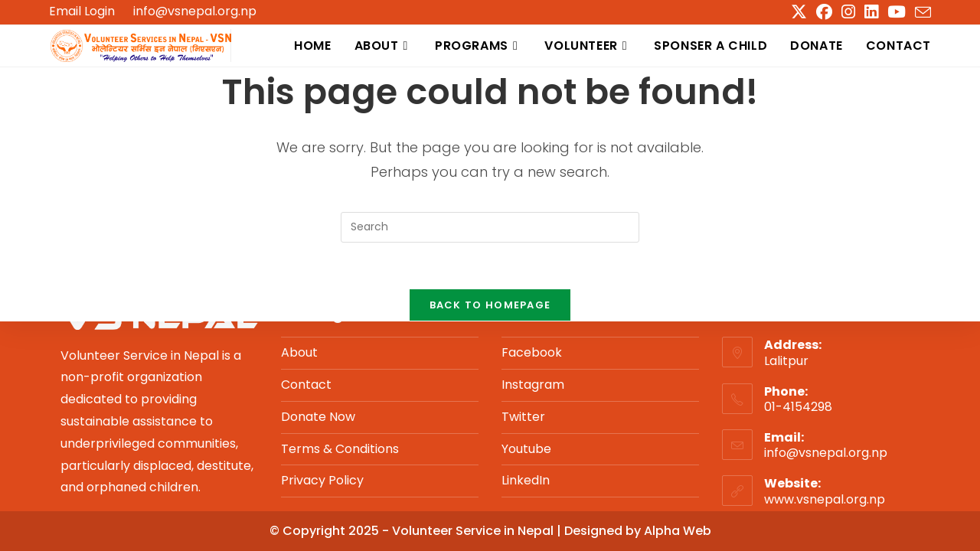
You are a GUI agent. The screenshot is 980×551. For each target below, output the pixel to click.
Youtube (526, 449)
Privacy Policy (322, 480)
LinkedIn (526, 480)
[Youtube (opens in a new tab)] (897, 12)
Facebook (532, 352)
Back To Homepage (490, 305)
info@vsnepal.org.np (195, 11)
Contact (306, 385)
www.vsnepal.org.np (825, 499)
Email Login (82, 11)
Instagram (533, 385)
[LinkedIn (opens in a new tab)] (871, 12)
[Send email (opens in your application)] (921, 13)
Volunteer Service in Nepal (474, 531)
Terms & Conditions (340, 449)
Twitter (523, 417)
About (299, 352)
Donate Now (318, 417)
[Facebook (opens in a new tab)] (824, 12)
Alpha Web (678, 531)
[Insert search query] (490, 227)
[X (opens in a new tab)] (799, 12)
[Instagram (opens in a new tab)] (848, 12)
